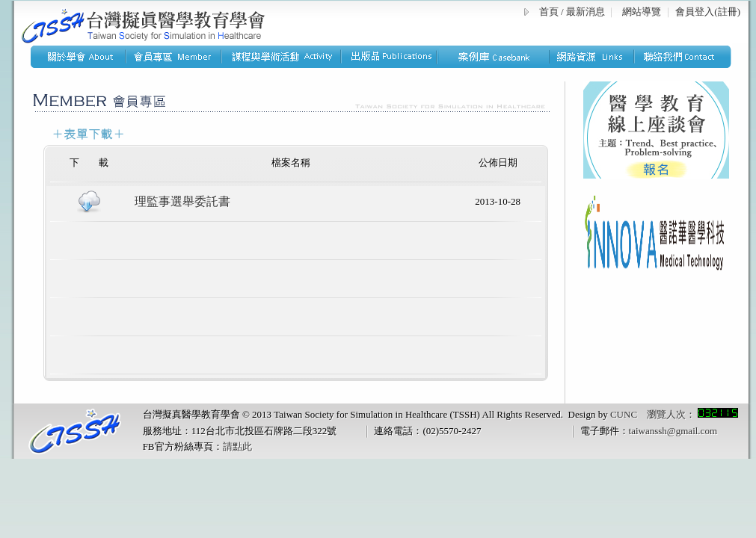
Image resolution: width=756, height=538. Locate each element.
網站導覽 (642, 12)
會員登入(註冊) (708, 12)
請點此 (237, 446)
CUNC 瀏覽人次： (674, 414)
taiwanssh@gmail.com (673, 431)
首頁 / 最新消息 (572, 12)
